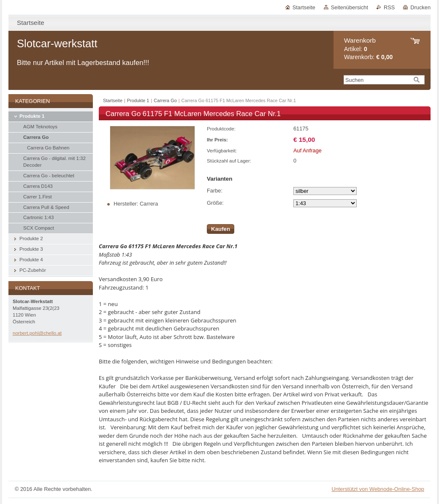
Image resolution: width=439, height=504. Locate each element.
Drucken (420, 7)
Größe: (215, 203)
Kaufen (221, 229)
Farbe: (215, 191)
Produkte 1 (138, 100)
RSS (389, 7)
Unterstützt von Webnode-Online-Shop (378, 489)
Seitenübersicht (350, 7)
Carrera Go (165, 100)
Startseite (304, 7)
